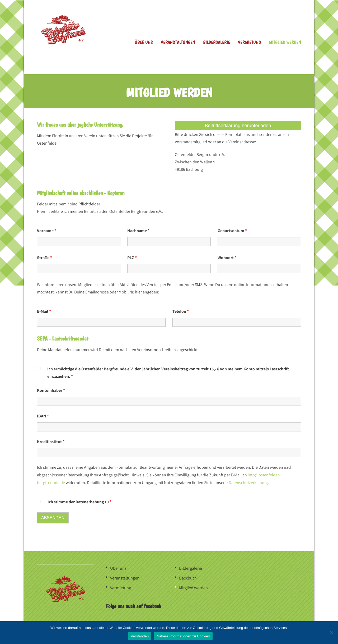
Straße (44, 257)
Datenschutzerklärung (248, 482)
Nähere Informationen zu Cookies (183, 636)
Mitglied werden (285, 42)
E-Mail (44, 311)
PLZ (132, 257)
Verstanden (140, 636)
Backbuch (188, 576)
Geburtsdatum (232, 230)
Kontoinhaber (51, 390)
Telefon (181, 311)
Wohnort (227, 257)
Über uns (144, 42)
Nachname (138, 230)
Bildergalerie (217, 42)
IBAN (43, 415)
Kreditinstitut (51, 441)
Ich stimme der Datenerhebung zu (79, 501)
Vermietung (249, 42)
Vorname (47, 230)
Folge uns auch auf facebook (133, 604)
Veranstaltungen (178, 42)
